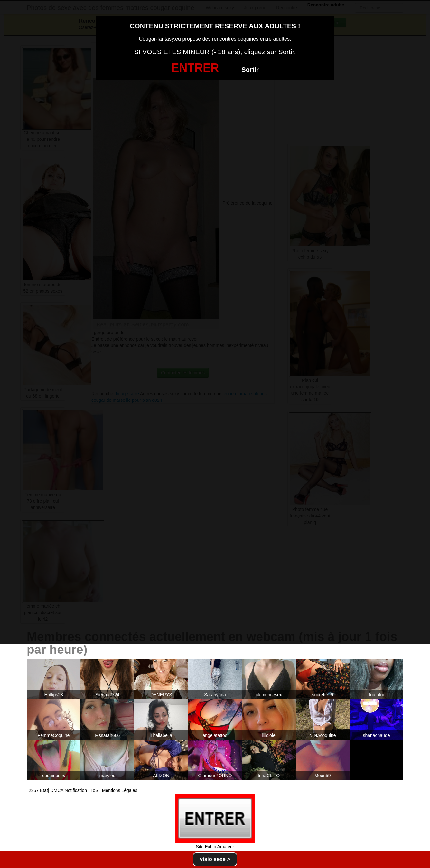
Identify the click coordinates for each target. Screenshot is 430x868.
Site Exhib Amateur (215, 847)
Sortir (250, 70)
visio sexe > (215, 859)
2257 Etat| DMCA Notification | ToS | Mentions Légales (83, 790)
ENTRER (195, 68)
